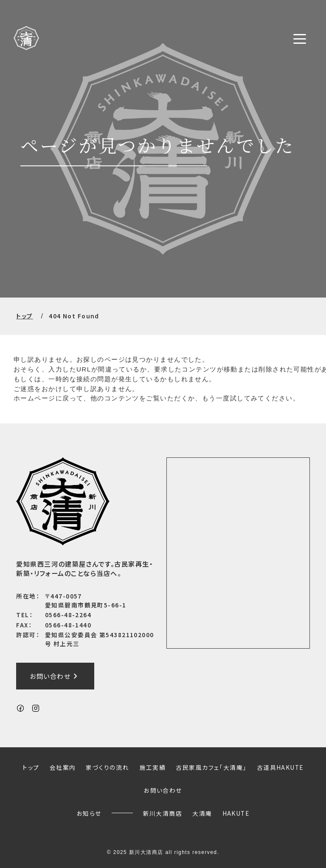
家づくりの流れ (107, 767)
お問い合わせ (55, 676)
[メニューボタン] (300, 39)
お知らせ (89, 813)
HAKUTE (236, 813)
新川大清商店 (163, 813)
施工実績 (153, 767)
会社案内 (63, 767)
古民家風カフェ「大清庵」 (211, 767)
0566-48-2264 (68, 615)
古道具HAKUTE (280, 767)
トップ (24, 316)
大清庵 (202, 813)
